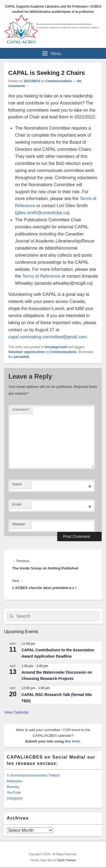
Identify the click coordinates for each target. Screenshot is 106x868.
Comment (21, 410)
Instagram (15, 798)
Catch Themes (66, 860)
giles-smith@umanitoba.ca (42, 213)
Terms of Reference (41, 276)
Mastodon (15, 781)
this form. (73, 741)
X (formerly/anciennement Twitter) (33, 775)
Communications (59, 81)
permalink (21, 357)
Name (17, 484)
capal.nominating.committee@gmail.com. (48, 337)
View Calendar (16, 712)
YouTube (14, 792)
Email (17, 504)
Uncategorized (56, 347)
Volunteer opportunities (26, 352)
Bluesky (13, 787)
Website (19, 524)
